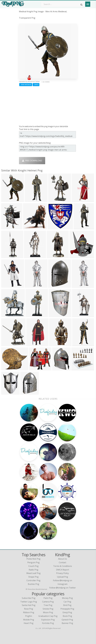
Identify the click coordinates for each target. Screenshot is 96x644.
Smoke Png (48, 609)
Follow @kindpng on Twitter (63, 588)
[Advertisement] (48, 105)
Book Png (67, 616)
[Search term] (63, 4)
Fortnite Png (48, 623)
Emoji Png (67, 612)
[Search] (81, 5)
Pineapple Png (67, 609)
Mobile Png (29, 620)
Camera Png (48, 602)
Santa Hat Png (29, 605)
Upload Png (62, 577)
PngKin (29, 616)
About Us (62, 559)
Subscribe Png (29, 598)
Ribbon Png (29, 612)
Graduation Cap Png (48, 616)
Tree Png (48, 605)
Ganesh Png (67, 620)
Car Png (67, 602)
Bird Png (67, 605)
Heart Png (29, 623)
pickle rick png (33, 559)
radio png (34, 570)
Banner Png (67, 623)
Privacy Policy (62, 573)
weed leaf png (33, 573)
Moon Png (48, 612)
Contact (62, 562)
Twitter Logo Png (29, 602)
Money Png (67, 598)
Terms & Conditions (63, 566)
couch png (33, 566)
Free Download (32, 161)
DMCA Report (63, 570)
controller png (33, 580)
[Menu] (88, 4)
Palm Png (48, 598)
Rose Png (29, 609)
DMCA (36, 84)
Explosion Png (48, 620)
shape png (33, 577)
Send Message (26, 84)
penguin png (33, 562)
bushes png (34, 584)
